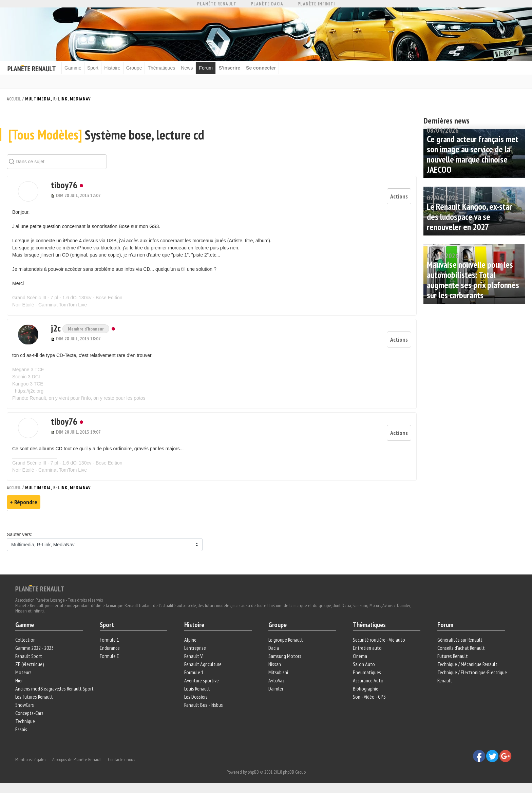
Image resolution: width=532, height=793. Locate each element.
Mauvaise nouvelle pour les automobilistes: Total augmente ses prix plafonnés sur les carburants (473, 280)
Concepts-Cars (29, 713)
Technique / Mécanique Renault (467, 664)
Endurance (110, 647)
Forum (206, 68)
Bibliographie (366, 688)
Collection (25, 639)
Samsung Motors (285, 656)
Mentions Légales (31, 759)
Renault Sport (29, 656)
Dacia (274, 647)
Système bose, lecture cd (106, 134)
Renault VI (194, 656)
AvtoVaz (277, 680)
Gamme (73, 68)
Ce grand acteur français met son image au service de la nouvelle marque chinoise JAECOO (473, 154)
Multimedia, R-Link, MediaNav (58, 99)
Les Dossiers (196, 696)
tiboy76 (64, 184)
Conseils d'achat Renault (461, 647)
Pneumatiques (367, 672)
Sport (93, 68)
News (187, 68)
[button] (28, 191)
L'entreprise (195, 647)
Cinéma (360, 656)
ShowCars (25, 704)
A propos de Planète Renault (77, 759)
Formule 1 (109, 639)
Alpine (190, 639)
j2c (57, 328)
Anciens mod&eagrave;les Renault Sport (54, 688)
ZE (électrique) (30, 664)
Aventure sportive (202, 680)
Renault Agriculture (203, 664)
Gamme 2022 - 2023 (34, 647)
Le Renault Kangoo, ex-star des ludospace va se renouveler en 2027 (469, 217)
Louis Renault (197, 688)
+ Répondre (24, 502)
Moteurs (23, 672)
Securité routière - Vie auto (379, 639)
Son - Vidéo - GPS (369, 696)
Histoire (112, 68)
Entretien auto (367, 647)
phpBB (253, 772)
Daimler (276, 688)
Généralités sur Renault (460, 639)
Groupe (134, 68)
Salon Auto (364, 664)
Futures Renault (453, 656)
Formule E (109, 656)
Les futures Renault (34, 696)
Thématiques (161, 68)
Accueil (14, 99)
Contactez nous (121, 759)
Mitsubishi (278, 672)
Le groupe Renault (286, 639)
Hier (19, 680)
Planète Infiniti (316, 4)
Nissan (275, 664)
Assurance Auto (368, 680)
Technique (25, 721)
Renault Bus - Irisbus (204, 704)
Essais (21, 729)
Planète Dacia (267, 4)
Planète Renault (217, 4)
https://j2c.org (29, 391)
